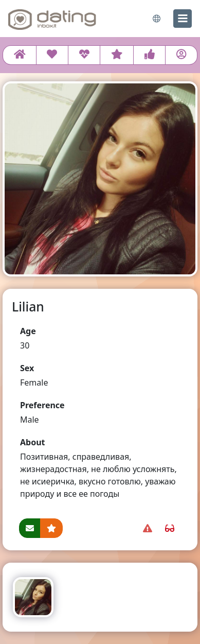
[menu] (183, 19)
